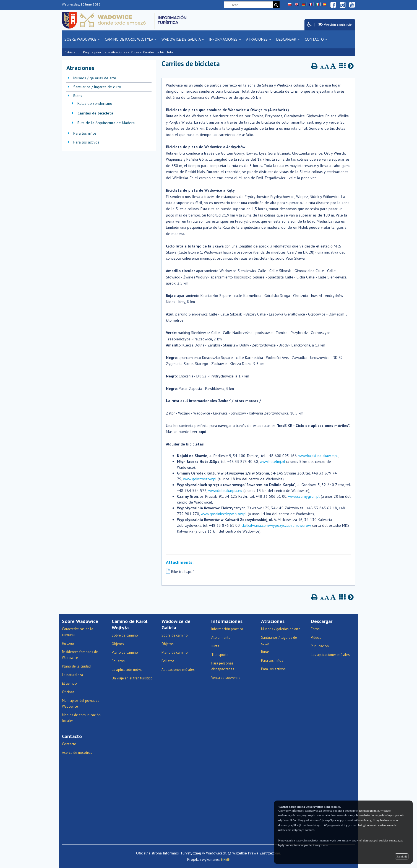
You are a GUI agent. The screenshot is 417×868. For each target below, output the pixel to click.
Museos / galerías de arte (95, 78)
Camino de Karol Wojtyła (131, 39)
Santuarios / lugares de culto (97, 87)
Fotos (315, 629)
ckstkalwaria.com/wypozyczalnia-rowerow (276, 525)
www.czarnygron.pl (304, 496)
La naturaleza (72, 675)
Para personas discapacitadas (223, 666)
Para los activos (86, 142)
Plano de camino (125, 652)
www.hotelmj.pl (272, 462)
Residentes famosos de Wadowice (80, 655)
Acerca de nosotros (77, 753)
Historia (68, 643)
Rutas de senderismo (95, 103)
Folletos (118, 661)
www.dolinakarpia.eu (225, 491)
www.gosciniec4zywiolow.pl (224, 514)
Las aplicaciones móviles (330, 655)
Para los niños (85, 133)
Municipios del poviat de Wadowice (81, 703)
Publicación (320, 646)
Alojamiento (221, 638)
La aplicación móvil (127, 670)
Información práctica (227, 629)
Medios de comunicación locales (81, 718)
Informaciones (225, 39)
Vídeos (316, 638)
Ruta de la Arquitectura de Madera (106, 123)
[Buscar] (276, 5)
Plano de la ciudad (76, 666)
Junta (215, 646)
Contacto (316, 39)
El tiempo (69, 683)
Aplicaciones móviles (178, 670)
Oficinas (68, 692)
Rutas (135, 52)
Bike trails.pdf (183, 572)
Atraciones (259, 39)
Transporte (220, 655)
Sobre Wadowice (82, 39)
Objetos (118, 644)
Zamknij (402, 856)
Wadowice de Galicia (183, 39)
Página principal (95, 52)
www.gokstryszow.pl (200, 479)
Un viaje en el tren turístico (132, 678)
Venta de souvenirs (226, 678)
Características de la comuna (78, 632)
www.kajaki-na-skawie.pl (318, 456)
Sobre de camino (125, 635)
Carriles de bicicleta (95, 113)
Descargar (288, 39)
